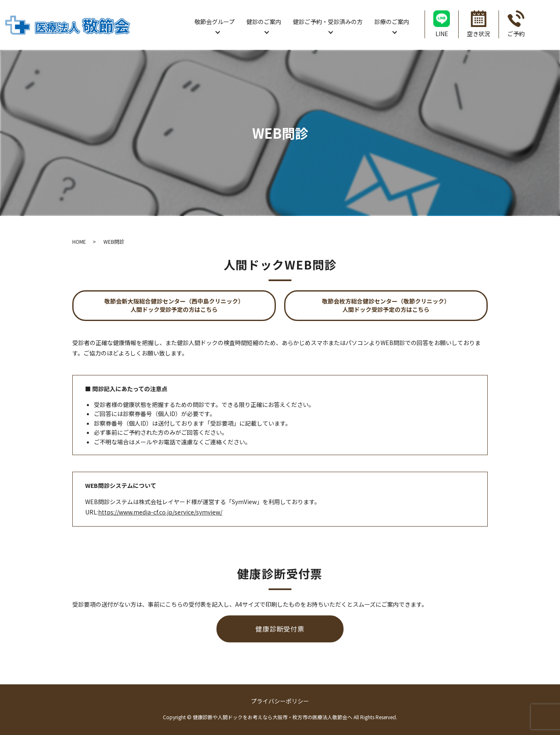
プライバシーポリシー (280, 701)
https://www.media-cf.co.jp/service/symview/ (160, 512)
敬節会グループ (215, 22)
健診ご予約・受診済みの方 (328, 22)
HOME (79, 241)
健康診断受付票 (280, 629)
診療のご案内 (392, 22)
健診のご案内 (264, 22)
